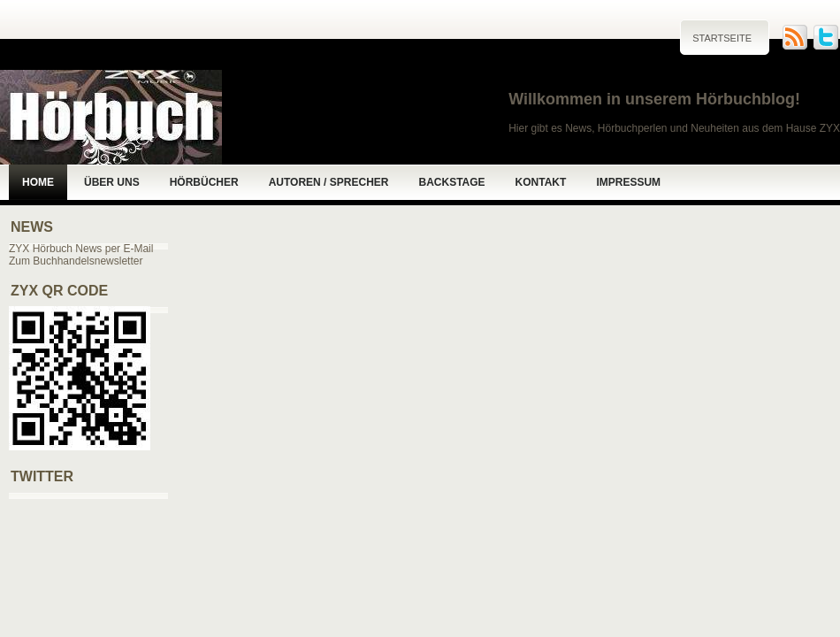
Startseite (722, 38)
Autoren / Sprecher (329, 182)
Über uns (112, 182)
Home (38, 182)
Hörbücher (204, 182)
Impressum (628, 182)
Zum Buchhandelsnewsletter (76, 261)
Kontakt (541, 182)
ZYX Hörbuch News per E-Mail (81, 249)
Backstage (451, 182)
